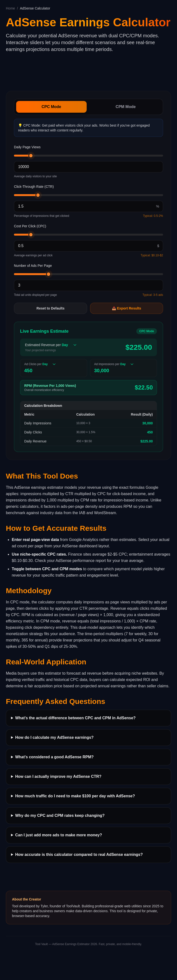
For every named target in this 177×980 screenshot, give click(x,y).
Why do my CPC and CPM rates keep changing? (60, 815)
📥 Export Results (127, 308)
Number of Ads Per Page (33, 266)
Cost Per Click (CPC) (30, 226)
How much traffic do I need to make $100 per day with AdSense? (75, 796)
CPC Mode (51, 107)
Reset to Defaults (50, 308)
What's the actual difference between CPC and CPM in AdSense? (75, 718)
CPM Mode (126, 107)
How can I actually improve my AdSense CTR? (58, 776)
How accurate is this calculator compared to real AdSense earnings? (79, 855)
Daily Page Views (27, 147)
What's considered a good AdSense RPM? (54, 757)
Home (10, 8)
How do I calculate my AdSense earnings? (54, 737)
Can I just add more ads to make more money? (59, 835)
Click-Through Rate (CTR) (34, 187)
